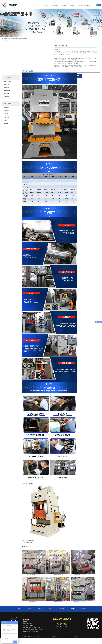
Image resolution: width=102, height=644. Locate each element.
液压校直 (6, 129)
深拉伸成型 (7, 117)
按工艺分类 (7, 110)
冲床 (26, 39)
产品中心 (47, 6)
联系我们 (80, 6)
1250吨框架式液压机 (58, 608)
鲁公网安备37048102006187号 (66, 642)
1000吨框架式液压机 (34, 608)
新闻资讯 (64, 6)
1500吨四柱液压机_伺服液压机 (34, 581)
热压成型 (6, 120)
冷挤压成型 (7, 123)
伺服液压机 (7, 103)
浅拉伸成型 (7, 114)
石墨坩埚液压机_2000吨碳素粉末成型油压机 (83, 581)
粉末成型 (6, 126)
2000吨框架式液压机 (58, 581)
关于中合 (72, 6)
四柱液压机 (7, 90)
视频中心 (52, 615)
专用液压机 (55, 6)
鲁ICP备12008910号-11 (47, 642)
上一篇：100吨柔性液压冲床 (28, 546)
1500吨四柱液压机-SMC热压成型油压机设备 (83, 608)
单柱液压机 (7, 93)
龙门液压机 (7, 100)
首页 (38, 6)
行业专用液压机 (8, 87)
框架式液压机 (7, 96)
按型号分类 (22, 39)
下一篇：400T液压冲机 (27, 548)
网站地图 (76, 642)
